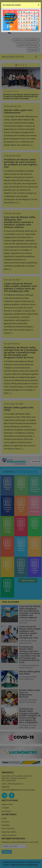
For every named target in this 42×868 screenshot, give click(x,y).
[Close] (39, 5)
